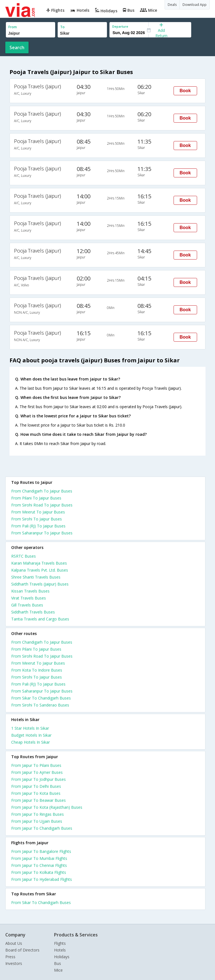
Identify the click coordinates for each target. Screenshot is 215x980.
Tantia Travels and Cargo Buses (40, 619)
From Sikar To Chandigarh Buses (41, 698)
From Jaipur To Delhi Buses (36, 786)
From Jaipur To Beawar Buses (38, 800)
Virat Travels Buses (29, 598)
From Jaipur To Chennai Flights (39, 865)
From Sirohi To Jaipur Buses (37, 519)
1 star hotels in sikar (30, 728)
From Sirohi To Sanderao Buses (40, 705)
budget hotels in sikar (31, 735)
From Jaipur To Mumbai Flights (39, 858)
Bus (58, 963)
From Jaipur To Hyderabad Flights (42, 879)
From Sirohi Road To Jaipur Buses (42, 505)
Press (10, 957)
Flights (60, 943)
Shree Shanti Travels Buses (36, 577)
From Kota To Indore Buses (37, 670)
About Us (14, 943)
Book (185, 91)
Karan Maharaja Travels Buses (39, 563)
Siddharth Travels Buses (33, 612)
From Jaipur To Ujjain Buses (37, 821)
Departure (120, 26)
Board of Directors (22, 950)
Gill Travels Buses (27, 605)
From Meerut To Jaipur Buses (38, 512)
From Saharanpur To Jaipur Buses (42, 533)
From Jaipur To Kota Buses (36, 793)
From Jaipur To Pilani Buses (36, 765)
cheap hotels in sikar (31, 742)
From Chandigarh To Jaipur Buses (42, 491)
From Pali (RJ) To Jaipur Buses (38, 526)
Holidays (62, 957)
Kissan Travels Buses (30, 591)
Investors (14, 963)
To (62, 27)
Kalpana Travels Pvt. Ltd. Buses (40, 570)
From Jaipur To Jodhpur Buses (38, 779)
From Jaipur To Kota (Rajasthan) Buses (47, 807)
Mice (58, 970)
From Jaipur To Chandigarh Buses (42, 828)
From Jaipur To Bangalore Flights (41, 851)
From (13, 27)
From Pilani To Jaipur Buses (36, 498)
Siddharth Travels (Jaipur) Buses (40, 584)
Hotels (60, 950)
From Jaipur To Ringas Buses (38, 814)
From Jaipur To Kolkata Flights (39, 872)
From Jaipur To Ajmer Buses (37, 772)
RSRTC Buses (24, 556)
